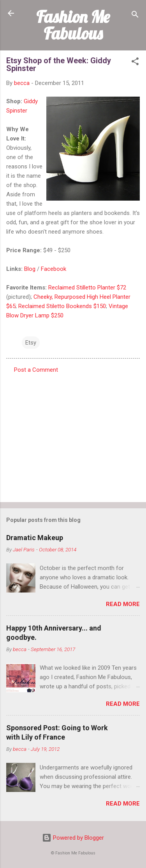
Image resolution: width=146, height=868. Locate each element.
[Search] (135, 16)
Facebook (54, 269)
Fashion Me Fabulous (73, 25)
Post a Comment (36, 370)
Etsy (31, 343)
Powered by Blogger (73, 838)
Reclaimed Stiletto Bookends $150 (62, 306)
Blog (30, 269)
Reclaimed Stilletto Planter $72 (87, 288)
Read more (123, 604)
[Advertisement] (73, 435)
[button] (135, 63)
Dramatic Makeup (35, 538)
